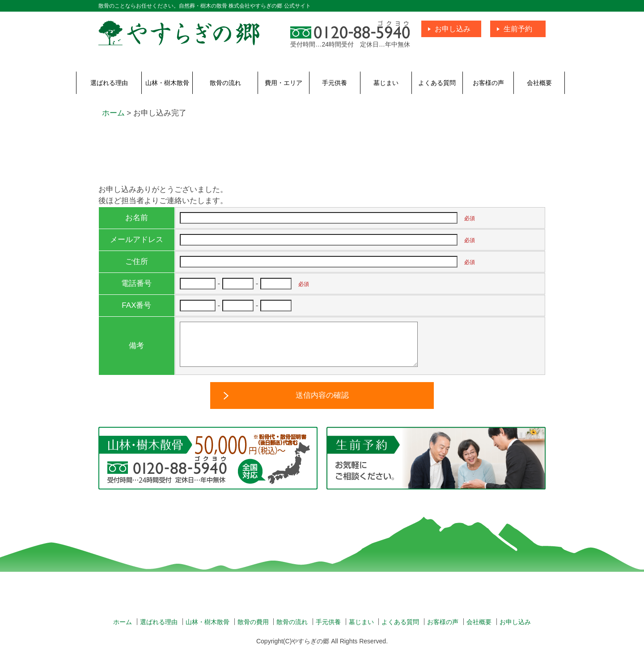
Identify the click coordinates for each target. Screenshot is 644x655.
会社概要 (539, 83)
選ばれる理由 (109, 83)
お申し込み (453, 29)
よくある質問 (437, 83)
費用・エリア (284, 83)
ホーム (123, 631)
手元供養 (335, 83)
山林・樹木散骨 (167, 83)
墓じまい (386, 83)
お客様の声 (488, 83)
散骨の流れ (225, 83)
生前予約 (518, 29)
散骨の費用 (253, 631)
